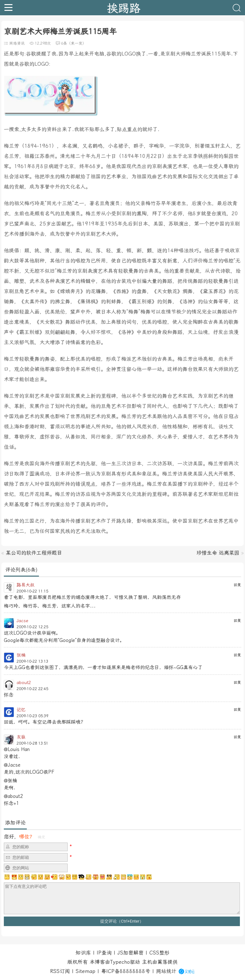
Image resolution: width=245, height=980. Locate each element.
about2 (24, 682)
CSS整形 (159, 953)
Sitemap (85, 971)
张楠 (21, 655)
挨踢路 (124, 8)
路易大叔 (26, 585)
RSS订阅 (60, 971)
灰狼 (21, 737)
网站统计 (166, 971)
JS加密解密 (130, 953)
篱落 (162, 962)
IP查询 (104, 953)
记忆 (21, 710)
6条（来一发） (74, 43)
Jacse (22, 621)
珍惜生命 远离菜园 (218, 553)
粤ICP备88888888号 (126, 971)
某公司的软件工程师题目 (34, 553)
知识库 (83, 953)
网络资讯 (17, 43)
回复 (237, 585)
